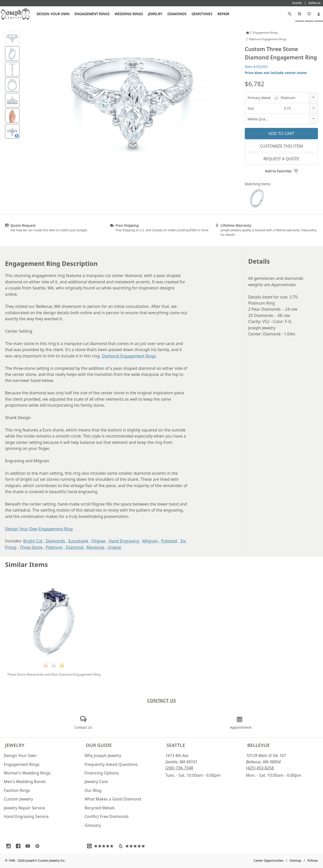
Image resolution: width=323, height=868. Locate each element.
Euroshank (78, 541)
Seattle (176, 745)
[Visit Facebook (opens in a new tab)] (19, 846)
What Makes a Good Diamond (113, 799)
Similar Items (26, 565)
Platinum (54, 547)
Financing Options (102, 773)
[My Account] (319, 14)
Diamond (75, 547)
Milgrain (150, 541)
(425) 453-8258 (260, 768)
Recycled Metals (100, 808)
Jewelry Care (96, 782)
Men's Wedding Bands (25, 782)
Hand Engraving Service (26, 816)
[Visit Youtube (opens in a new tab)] (29, 846)
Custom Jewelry (18, 799)
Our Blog (93, 790)
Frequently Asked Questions (111, 764)
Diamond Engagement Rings (129, 356)
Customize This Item (281, 146)
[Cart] (300, 14)
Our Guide (99, 745)
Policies (313, 861)
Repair (223, 14)
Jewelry (155, 14)
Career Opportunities (269, 861)
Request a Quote (281, 159)
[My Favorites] (309, 14)
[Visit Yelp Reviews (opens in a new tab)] (133, 846)
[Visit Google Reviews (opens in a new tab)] (101, 846)
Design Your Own (53, 14)
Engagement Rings (92, 14)
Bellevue (259, 745)
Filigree (99, 541)
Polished (169, 541)
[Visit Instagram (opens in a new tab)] (10, 846)
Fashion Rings (17, 790)
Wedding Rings (129, 14)
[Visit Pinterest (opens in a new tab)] (39, 846)
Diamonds (177, 14)
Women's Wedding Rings (27, 773)
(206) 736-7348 (179, 768)
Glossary (93, 825)
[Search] (290, 14)
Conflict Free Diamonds (107, 816)
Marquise (95, 547)
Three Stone (31, 547)
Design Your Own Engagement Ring (39, 529)
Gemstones (202, 14)
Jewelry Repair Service (24, 808)
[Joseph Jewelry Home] (248, 33)
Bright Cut (33, 541)
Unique (114, 547)
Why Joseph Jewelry (103, 756)
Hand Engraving (124, 541)
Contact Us (162, 700)
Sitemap (295, 861)
